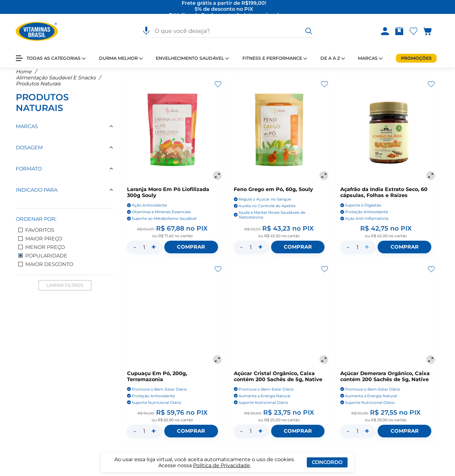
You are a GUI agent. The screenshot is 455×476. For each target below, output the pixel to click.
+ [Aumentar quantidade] (154, 251)
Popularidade (43, 260)
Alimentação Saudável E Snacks (56, 82)
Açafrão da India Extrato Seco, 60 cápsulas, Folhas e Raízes (384, 197)
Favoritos (36, 234)
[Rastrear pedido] (400, 32)
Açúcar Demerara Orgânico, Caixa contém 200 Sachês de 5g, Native (385, 380)
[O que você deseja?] (309, 32)
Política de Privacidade (221, 465)
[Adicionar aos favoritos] (218, 88)
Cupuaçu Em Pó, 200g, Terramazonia (157, 380)
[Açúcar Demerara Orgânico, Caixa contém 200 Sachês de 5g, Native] (386, 319)
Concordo (327, 462)
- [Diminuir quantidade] (135, 251)
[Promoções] (416, 59)
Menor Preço (42, 251)
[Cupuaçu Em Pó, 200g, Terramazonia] (173, 319)
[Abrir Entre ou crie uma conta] (385, 32)
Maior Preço (40, 243)
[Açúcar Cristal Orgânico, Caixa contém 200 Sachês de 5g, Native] (279, 319)
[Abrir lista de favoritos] (415, 32)
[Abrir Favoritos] (413, 32)
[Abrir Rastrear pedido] (399, 32)
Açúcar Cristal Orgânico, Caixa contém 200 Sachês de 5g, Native (278, 380)
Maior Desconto (46, 268)
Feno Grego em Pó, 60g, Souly (273, 194)
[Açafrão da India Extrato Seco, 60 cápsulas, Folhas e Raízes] (386, 134)
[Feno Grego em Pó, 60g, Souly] (279, 134)
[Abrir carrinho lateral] (431, 32)
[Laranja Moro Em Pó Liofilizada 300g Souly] (173, 134)
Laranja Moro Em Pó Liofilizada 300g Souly (168, 197)
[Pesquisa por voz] (146, 32)
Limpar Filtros (65, 289)
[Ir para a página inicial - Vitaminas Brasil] (37, 32)
